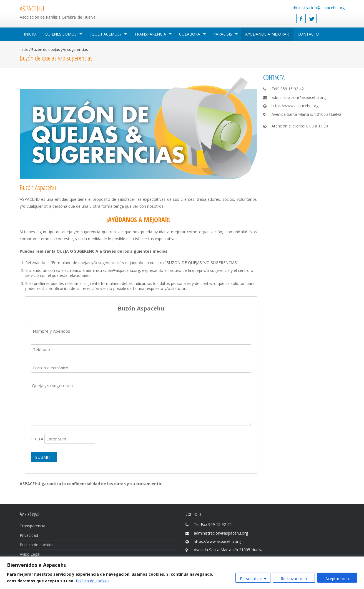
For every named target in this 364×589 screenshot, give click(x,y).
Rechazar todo (294, 579)
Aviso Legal (30, 554)
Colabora (190, 34)
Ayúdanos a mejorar (267, 34)
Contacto (308, 34)
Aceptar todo (337, 579)
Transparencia (150, 34)
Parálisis (223, 34)
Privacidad (29, 535)
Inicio (30, 34)
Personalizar (251, 579)
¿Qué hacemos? (106, 34)
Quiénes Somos (61, 34)
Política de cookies (93, 581)
